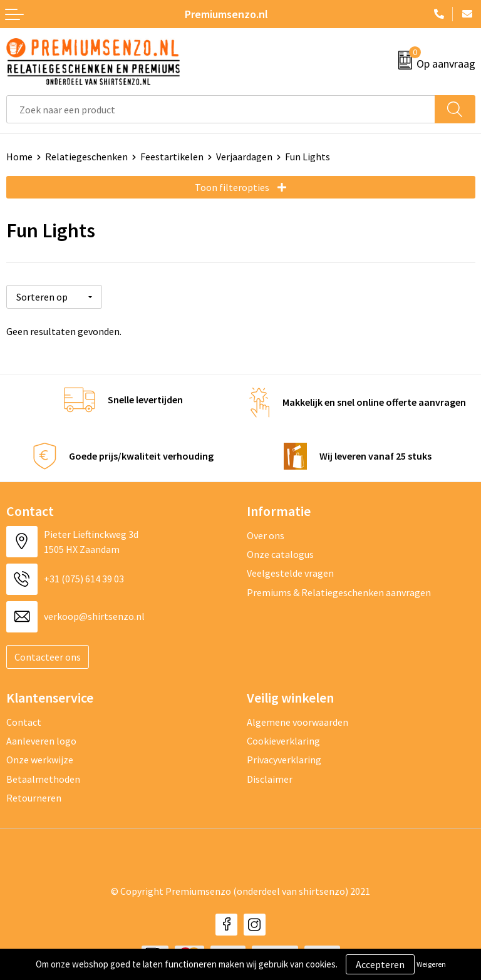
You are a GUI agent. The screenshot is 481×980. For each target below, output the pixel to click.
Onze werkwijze (40, 758)
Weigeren (431, 964)
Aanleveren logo (41, 739)
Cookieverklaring (283, 739)
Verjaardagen (244, 157)
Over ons (266, 533)
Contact (24, 720)
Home (19, 157)
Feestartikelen (172, 157)
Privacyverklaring (284, 758)
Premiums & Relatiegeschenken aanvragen (339, 591)
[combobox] (221, 109)
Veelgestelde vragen (290, 571)
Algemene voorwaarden (297, 720)
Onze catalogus (280, 552)
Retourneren (34, 796)
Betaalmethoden (43, 777)
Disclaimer (270, 777)
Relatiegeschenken (86, 157)
